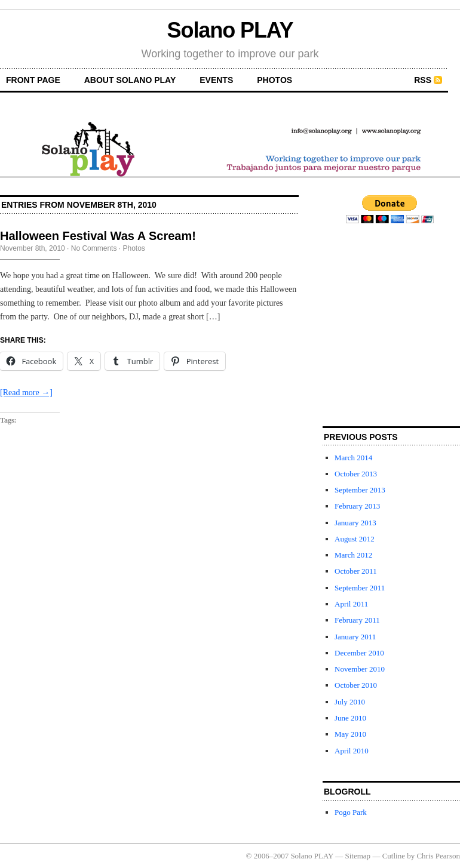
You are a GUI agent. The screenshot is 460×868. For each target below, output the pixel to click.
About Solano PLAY (130, 80)
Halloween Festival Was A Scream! (98, 236)
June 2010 (350, 718)
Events (216, 80)
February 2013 (357, 506)
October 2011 (356, 571)
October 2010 (356, 685)
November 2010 (360, 669)
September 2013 (360, 490)
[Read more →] (26, 393)
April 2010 (352, 751)
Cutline (394, 856)
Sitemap (358, 856)
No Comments (94, 248)
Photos (275, 80)
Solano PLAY (230, 30)
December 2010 (359, 653)
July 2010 (350, 702)
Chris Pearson (438, 856)
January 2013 (355, 523)
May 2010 (350, 734)
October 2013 (356, 474)
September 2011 (360, 588)
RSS (423, 80)
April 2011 (351, 604)
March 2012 (353, 555)
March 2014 (353, 458)
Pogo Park (351, 812)
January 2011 (355, 637)
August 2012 (355, 539)
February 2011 (357, 620)
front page (33, 80)
